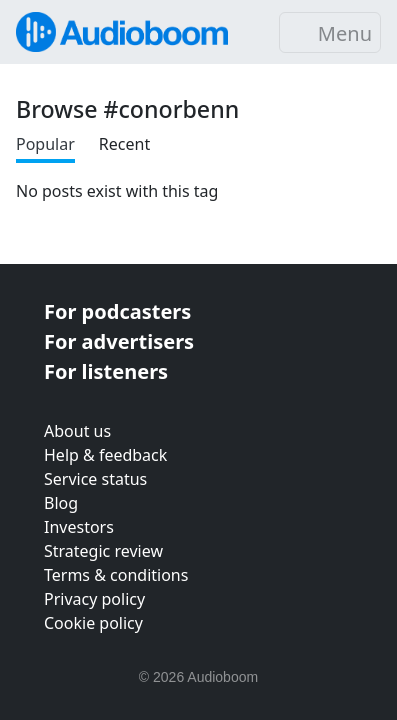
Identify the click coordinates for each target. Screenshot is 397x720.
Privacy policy (94, 599)
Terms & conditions (116, 575)
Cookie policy (93, 623)
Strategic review (103, 551)
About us (77, 431)
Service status (95, 479)
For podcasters (117, 311)
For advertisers (119, 341)
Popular (45, 144)
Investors (79, 527)
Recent (124, 144)
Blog (61, 503)
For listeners (106, 371)
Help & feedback (105, 455)
